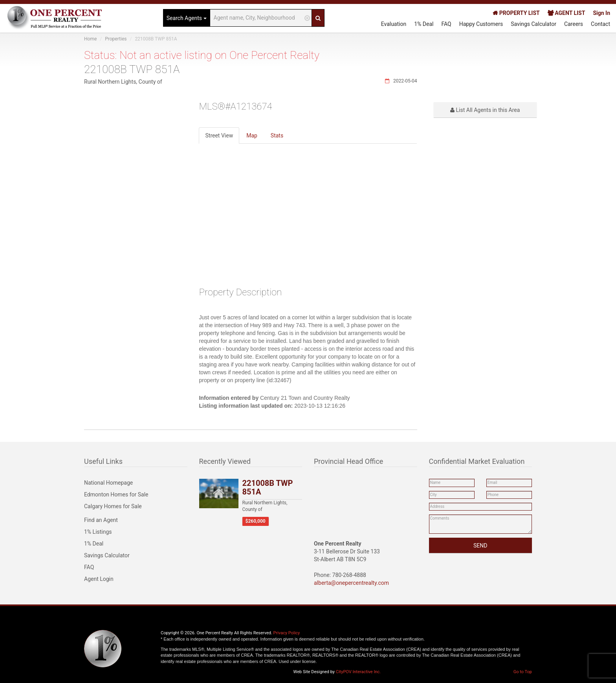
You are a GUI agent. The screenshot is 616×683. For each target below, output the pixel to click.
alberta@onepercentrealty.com (351, 583)
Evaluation (394, 24)
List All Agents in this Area (485, 110)
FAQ (446, 24)
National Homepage (108, 483)
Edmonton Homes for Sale (116, 494)
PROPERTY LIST (516, 13)
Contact (600, 24)
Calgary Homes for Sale (113, 506)
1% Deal (424, 24)
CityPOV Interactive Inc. (358, 672)
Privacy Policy (287, 633)
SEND (480, 546)
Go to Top (523, 672)
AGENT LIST (566, 13)
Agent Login (99, 579)
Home (90, 39)
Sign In (601, 13)
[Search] (318, 18)
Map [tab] (252, 136)
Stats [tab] (277, 136)
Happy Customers (481, 24)
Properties (116, 39)
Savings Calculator (533, 24)
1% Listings (98, 532)
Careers (574, 24)
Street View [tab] (219, 136)
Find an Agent (101, 520)
